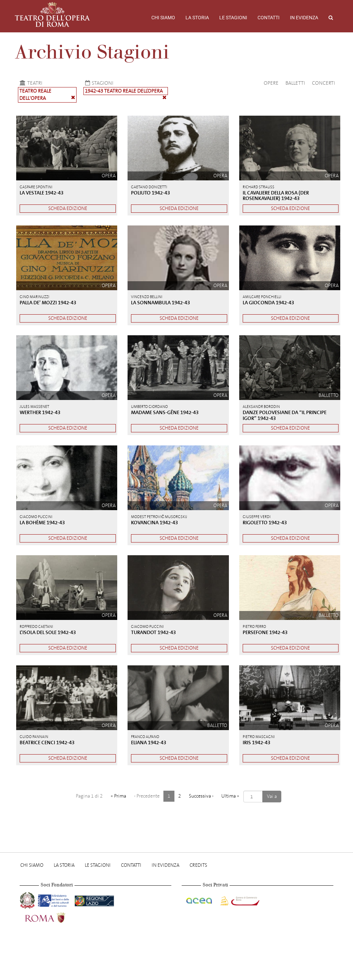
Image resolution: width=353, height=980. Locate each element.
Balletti (295, 83)
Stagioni (98, 83)
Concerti (324, 83)
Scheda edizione (68, 208)
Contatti (269, 18)
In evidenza (304, 18)
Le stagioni (233, 18)
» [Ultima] (230, 796)
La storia (197, 18)
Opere (271, 83)
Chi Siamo (163, 18)
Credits (198, 865)
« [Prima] (118, 796)
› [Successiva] (201, 796)
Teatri (30, 83)
